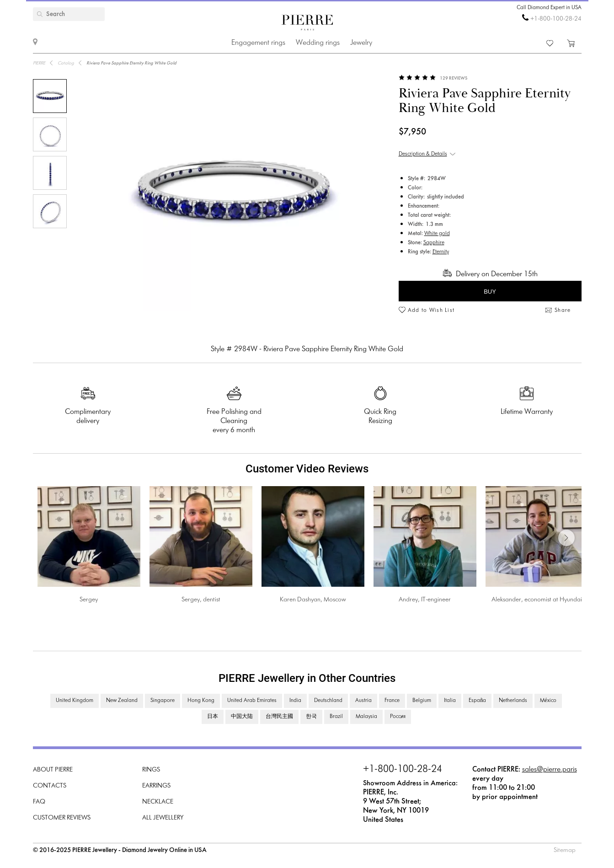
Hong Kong (201, 701)
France (392, 701)
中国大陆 (242, 717)
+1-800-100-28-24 (556, 19)
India (295, 701)
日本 (213, 717)
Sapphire (434, 243)
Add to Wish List (431, 311)
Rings (151, 770)
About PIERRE (53, 770)
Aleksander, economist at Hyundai (537, 600)
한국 (311, 717)
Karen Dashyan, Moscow (313, 600)
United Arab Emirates (252, 701)
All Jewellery (163, 818)
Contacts (50, 786)
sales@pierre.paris (550, 769)
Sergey (89, 600)
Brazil (336, 717)
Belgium (422, 701)
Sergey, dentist (201, 600)
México (548, 701)
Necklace (158, 802)
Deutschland (328, 701)
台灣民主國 (279, 717)
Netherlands (513, 701)
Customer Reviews (62, 818)
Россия (398, 717)
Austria (363, 701)
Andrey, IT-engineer (425, 600)
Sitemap (565, 850)
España (477, 701)
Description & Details (423, 154)
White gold (437, 234)
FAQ (39, 802)
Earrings (156, 786)
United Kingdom (75, 701)
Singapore (163, 701)
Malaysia (366, 717)
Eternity (441, 252)
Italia (450, 701)
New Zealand (122, 701)
